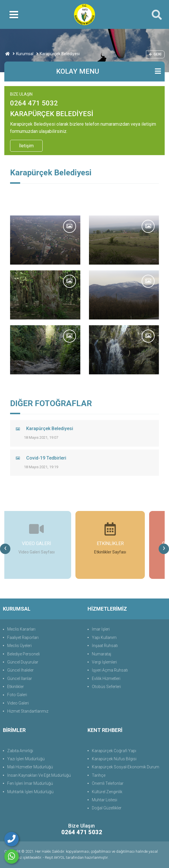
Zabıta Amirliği (20, 751)
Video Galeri (18, 703)
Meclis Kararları (21, 629)
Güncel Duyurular (23, 662)
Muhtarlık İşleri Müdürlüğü (30, 792)
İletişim (26, 146)
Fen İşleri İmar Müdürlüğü (30, 783)
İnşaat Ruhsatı (105, 646)
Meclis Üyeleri (19, 646)
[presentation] (5, 549)
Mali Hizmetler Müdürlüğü (30, 767)
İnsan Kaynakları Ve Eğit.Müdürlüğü (39, 775)
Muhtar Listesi (105, 800)
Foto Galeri (17, 695)
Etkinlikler (16, 687)
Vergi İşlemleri (104, 662)
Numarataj (101, 654)
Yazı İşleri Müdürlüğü (26, 759)
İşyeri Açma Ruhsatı (110, 670)
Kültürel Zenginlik (107, 792)
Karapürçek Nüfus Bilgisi (114, 759)
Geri (155, 54)
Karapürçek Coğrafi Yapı (114, 751)
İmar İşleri (101, 629)
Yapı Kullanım (104, 637)
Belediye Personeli (23, 654)
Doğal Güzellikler (107, 808)
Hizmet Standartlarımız (28, 711)
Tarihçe (99, 775)
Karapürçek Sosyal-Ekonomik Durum (126, 767)
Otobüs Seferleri (106, 687)
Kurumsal (25, 54)
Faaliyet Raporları (23, 637)
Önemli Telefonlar (108, 783)
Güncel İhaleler (20, 670)
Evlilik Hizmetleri (106, 679)
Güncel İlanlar (20, 679)
